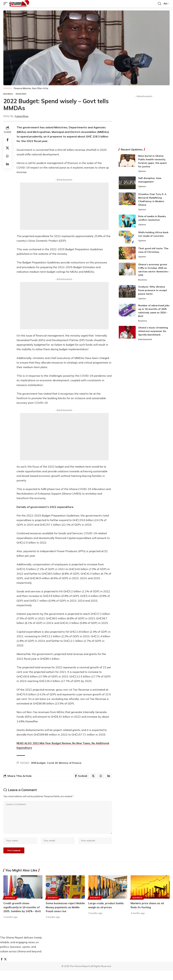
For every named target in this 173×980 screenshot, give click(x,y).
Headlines (21, 94)
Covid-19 (52, 763)
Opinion (142, 171)
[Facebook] (2, 968)
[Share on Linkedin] (7, 164)
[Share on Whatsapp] (7, 156)
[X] (6, 968)
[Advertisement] (64, 206)
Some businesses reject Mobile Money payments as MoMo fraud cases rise (64, 912)
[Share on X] (7, 148)
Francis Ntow (23, 116)
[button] (6, 4)
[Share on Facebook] (7, 140)
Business (8, 94)
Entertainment (146, 341)
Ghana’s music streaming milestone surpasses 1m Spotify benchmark (153, 332)
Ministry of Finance (70, 763)
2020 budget (38, 763)
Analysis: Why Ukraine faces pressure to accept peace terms (153, 291)
